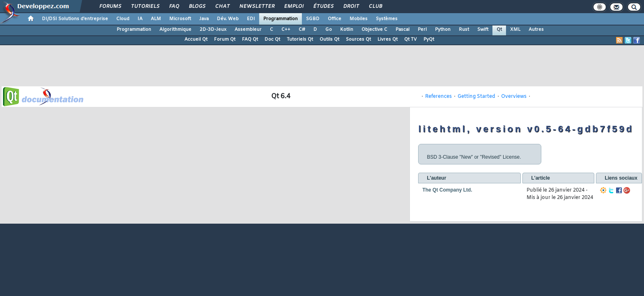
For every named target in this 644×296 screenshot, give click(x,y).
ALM (156, 19)
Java (204, 19)
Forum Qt (225, 39)
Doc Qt (272, 39)
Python (443, 30)
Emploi (293, 7)
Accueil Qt (196, 39)
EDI (251, 19)
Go (329, 30)
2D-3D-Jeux (213, 30)
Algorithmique (175, 30)
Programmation (281, 19)
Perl (422, 30)
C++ (286, 30)
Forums (110, 7)
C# (302, 30)
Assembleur (248, 30)
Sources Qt (358, 39)
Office (335, 19)
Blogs (197, 7)
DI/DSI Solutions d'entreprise (75, 19)
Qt (499, 30)
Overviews (514, 97)
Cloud (123, 19)
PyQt (429, 39)
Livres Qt (388, 39)
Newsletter (256, 7)
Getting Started (476, 97)
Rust (464, 30)
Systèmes (387, 19)
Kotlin (347, 30)
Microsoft (180, 19)
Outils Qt (329, 39)
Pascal (402, 30)
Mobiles (359, 19)
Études (323, 7)
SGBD (313, 19)
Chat (222, 7)
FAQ (174, 7)
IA (140, 19)
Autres (536, 30)
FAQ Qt (250, 39)
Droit (351, 7)
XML (515, 30)
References (438, 97)
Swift (483, 30)
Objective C (374, 30)
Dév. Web (228, 19)
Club (375, 7)
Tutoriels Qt (300, 39)
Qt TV (411, 39)
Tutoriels (145, 7)
